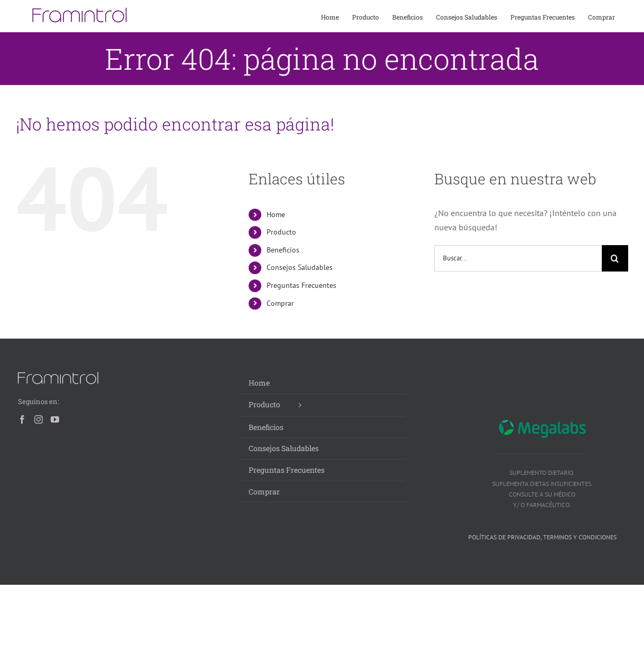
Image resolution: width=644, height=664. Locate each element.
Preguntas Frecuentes (301, 285)
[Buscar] (615, 258)
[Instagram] (39, 419)
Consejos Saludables (300, 267)
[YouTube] (55, 419)
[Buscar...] (518, 258)
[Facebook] (22, 419)
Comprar (280, 303)
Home (276, 214)
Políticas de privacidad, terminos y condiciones (542, 537)
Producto (281, 232)
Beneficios (283, 250)
